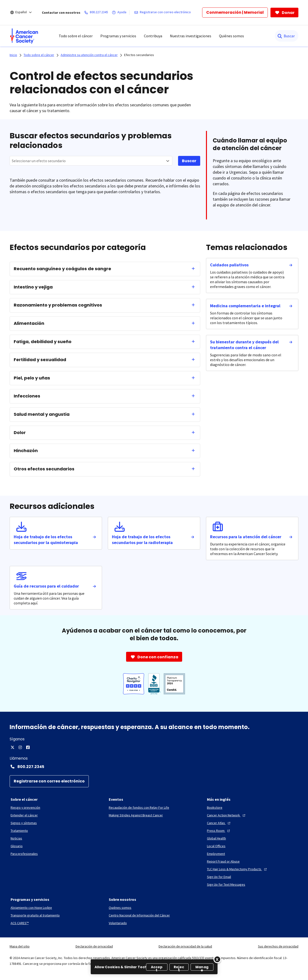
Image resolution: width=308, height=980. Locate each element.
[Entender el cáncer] (24, 815)
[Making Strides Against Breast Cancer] (136, 815)
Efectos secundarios (139, 55)
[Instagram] (20, 747)
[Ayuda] (120, 13)
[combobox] (91, 161)
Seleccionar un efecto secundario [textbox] (39, 161)
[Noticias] (16, 838)
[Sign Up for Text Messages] (226, 884)
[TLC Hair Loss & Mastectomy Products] (237, 869)
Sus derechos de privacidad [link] (278, 946)
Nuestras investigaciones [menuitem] (191, 36)
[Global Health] (216, 838)
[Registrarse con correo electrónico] (164, 13)
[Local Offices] (216, 846)
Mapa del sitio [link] (20, 946)
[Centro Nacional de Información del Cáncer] (139, 915)
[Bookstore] (215, 807)
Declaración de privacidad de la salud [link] (185, 946)
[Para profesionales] (24, 854)
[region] (154, 967)
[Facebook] (28, 747)
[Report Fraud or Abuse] (223, 861)
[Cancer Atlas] (219, 823)
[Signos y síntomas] (24, 823)
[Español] (24, 13)
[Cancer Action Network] (227, 815)
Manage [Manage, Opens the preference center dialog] (202, 968)
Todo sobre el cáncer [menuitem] (76, 36)
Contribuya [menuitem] (153, 36)
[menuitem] (24, 36)
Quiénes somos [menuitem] (231, 36)
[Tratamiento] (19, 831)
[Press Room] (219, 831)
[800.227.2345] (97, 13)
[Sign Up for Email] (219, 877)
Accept (157, 968)
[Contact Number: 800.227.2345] (154, 767)
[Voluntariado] (118, 923)
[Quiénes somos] (120, 908)
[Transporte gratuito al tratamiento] (35, 915)
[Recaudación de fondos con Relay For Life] (139, 807)
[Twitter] (13, 747)
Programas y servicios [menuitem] (118, 36)
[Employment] (216, 854)
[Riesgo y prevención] (25, 807)
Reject (179, 968)
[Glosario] (17, 846)
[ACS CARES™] (20, 923)
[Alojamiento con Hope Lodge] (31, 908)
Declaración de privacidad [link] (94, 946)
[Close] (217, 959)
